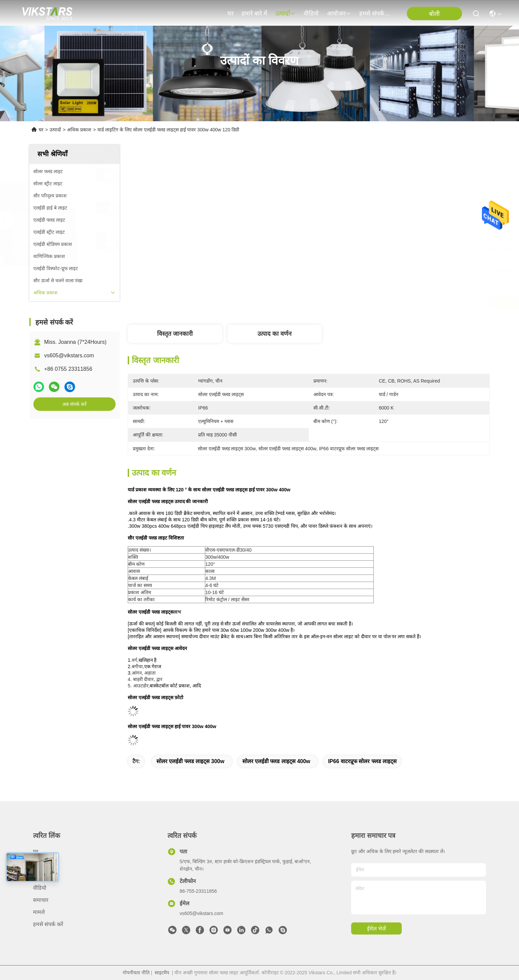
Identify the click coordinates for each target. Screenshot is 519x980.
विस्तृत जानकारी (175, 334)
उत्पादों (285, 13)
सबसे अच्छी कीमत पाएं (366, 302)
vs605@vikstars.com (69, 355)
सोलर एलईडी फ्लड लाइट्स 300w (190, 761)
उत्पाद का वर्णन (274, 334)
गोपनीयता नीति (136, 973)
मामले (39, 912)
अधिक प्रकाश (79, 130)
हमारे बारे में (254, 13)
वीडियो (311, 13)
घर (231, 13)
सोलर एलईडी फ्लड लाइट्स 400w (276, 761)
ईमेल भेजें (376, 929)
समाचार (41, 900)
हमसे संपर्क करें (375, 13)
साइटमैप (162, 973)
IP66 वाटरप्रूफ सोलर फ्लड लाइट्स (362, 761)
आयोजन (339, 13)
